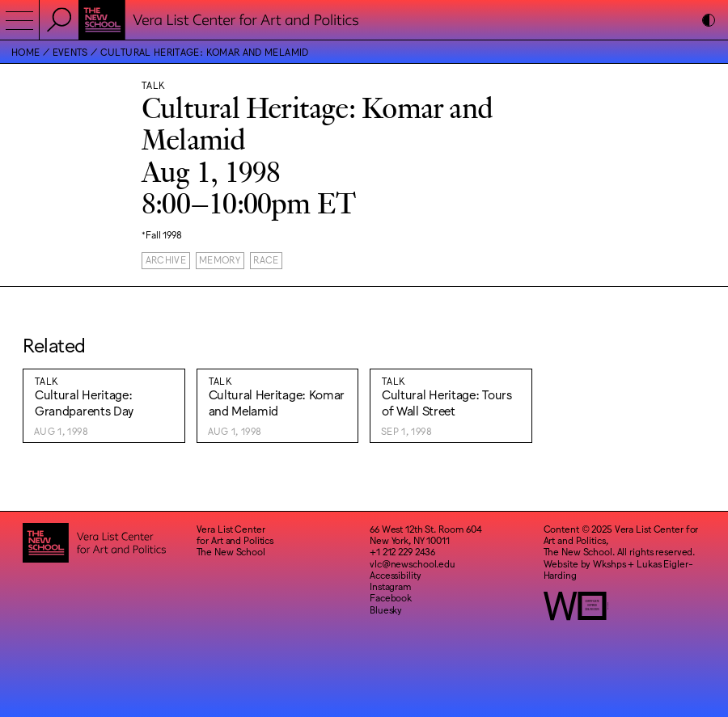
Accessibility (395, 575)
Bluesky (386, 609)
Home (25, 52)
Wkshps (609, 563)
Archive (166, 259)
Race (266, 259)
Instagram (391, 586)
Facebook (391, 597)
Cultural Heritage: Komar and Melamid (205, 52)
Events (70, 52)
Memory (220, 259)
